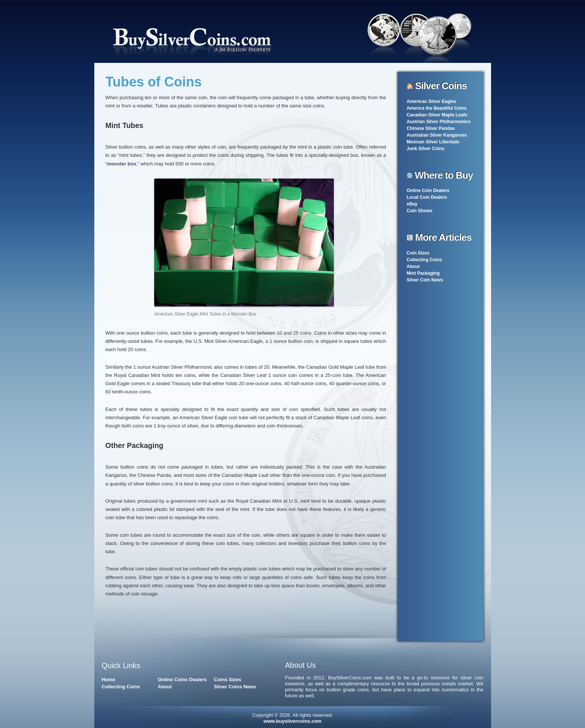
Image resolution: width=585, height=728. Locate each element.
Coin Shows (420, 211)
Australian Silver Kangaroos (437, 135)
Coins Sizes (228, 680)
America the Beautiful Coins (437, 108)
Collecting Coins (425, 260)
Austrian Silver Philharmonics (439, 122)
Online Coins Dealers (182, 680)
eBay (412, 204)
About (413, 266)
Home (109, 680)
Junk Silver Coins (426, 149)
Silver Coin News (425, 280)
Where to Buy (444, 175)
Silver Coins (441, 86)
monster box (122, 164)
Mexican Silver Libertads (433, 142)
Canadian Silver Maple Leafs (437, 115)
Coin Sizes (418, 253)
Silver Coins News (235, 687)
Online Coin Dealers (428, 191)
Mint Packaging (423, 273)
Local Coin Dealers (427, 197)
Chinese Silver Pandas (431, 128)
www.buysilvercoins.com (292, 721)
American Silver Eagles (432, 101)
